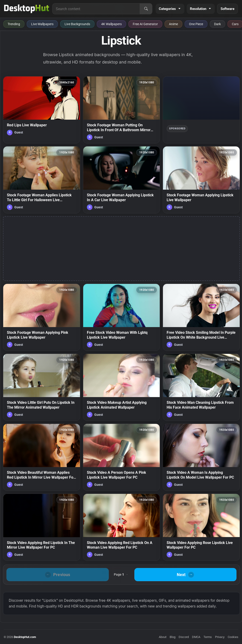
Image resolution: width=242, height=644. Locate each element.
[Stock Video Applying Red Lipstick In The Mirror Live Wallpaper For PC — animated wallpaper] (42, 527)
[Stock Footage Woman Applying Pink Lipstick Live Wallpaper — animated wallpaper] (42, 317)
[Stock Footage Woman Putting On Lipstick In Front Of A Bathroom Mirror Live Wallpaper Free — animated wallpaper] (122, 110)
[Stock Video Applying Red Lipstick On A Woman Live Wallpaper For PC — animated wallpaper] (122, 527)
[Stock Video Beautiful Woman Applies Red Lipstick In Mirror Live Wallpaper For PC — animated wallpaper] (42, 457)
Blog (173, 637)
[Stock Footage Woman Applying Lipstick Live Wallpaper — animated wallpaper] (201, 180)
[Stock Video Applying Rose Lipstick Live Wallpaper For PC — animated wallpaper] (201, 527)
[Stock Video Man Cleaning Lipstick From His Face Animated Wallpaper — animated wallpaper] (201, 387)
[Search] (146, 9)
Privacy (220, 637)
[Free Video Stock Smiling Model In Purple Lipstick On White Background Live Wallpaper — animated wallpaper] (201, 317)
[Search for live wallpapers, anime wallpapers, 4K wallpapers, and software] (96, 9)
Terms (208, 637)
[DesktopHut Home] (27, 9)
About (163, 637)
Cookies (233, 637)
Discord (184, 637)
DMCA (196, 637)
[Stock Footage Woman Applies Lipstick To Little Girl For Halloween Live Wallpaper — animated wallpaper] (42, 180)
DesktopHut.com (25, 637)
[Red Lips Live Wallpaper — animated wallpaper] (42, 110)
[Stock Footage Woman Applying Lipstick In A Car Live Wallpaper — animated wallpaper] (122, 180)
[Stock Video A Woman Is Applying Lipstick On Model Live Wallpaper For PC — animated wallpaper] (201, 457)
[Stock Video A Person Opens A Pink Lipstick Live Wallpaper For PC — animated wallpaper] (122, 457)
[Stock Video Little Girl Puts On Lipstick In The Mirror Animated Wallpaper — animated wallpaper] (42, 387)
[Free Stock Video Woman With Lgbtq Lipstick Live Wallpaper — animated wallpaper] (122, 317)
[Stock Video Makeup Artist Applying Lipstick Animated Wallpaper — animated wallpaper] (122, 387)
